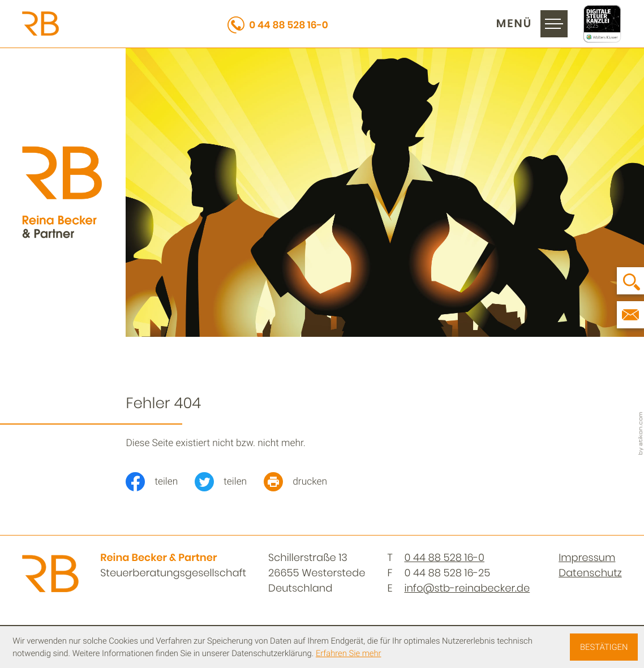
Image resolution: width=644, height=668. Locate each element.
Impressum (587, 558)
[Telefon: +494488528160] (444, 558)
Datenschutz (590, 573)
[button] (278, 24)
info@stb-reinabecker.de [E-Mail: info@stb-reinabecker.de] (467, 588)
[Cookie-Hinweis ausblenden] (604, 647)
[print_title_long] (304, 482)
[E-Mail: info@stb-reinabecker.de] (630, 315)
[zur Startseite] (40, 23)
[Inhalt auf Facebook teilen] (160, 482)
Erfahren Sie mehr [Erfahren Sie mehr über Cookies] (349, 653)
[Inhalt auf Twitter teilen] (229, 482)
